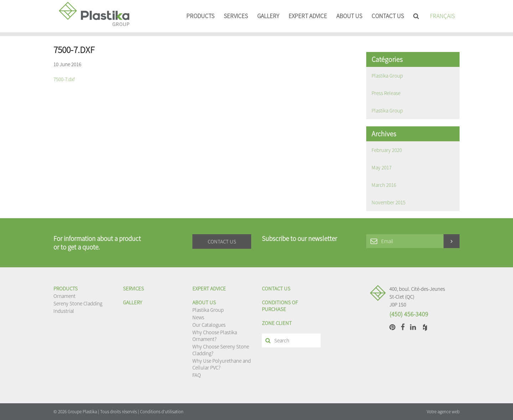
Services (236, 16)
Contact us (388, 16)
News (198, 317)
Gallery (268, 16)
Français (442, 16)
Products (200, 16)
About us (349, 16)
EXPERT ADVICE (308, 16)
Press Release (386, 93)
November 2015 (388, 202)
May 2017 (382, 167)
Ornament (64, 296)
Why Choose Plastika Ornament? (215, 336)
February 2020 (387, 150)
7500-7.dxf (64, 79)
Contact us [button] (222, 241)
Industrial (64, 311)
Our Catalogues (209, 325)
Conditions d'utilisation (162, 412)
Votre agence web (443, 412)
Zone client (277, 323)
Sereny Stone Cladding (78, 303)
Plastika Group (387, 76)
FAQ (197, 375)
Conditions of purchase (280, 306)
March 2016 (384, 185)
